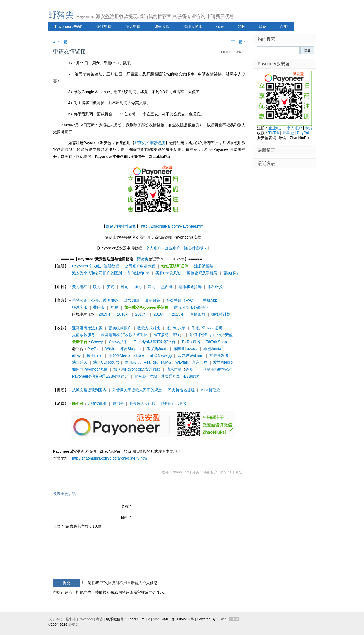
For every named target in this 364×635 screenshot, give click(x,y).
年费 (114, 307)
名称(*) (127, 506)
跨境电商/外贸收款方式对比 (124, 335)
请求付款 (174, 369)
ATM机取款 (210, 390)
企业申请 (104, 27)
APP (284, 27)
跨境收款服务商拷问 (191, 307)
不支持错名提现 (181, 390)
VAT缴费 (161, 335)
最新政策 (153, 300)
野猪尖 (61, 15)
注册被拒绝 (204, 266)
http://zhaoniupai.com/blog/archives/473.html (110, 458)
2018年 (123, 314)
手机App (210, 300)
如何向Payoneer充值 (90, 369)
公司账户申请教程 (140, 266)
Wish (110, 349)
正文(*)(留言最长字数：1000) (78, 526)
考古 (100, 619)
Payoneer (86, 619)
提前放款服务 (84, 335)
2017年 (142, 314)
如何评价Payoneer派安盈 (211, 335)
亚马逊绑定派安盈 (87, 328)
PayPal (93, 349)
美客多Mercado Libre (126, 355)
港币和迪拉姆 (190, 287)
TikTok (274, 133)
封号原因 (131, 300)
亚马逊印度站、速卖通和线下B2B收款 (167, 376)
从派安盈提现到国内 (89, 390)
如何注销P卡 (138, 273)
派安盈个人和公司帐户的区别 (97, 273)
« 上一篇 (60, 42)
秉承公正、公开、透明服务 (95, 300)
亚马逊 (288, 133)
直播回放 (198, 314)
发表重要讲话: (65, 494)
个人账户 (153, 248)
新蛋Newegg (161, 355)
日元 (124, 287)
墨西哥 (167, 287)
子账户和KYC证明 (207, 328)
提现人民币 (193, 27)
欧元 (97, 287)
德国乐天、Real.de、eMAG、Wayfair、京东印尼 (166, 362)
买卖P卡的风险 (168, 273)
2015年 (178, 314)
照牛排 (71, 619)
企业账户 (173, 248)
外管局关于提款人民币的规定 (137, 390)
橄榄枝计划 (221, 314)
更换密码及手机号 (202, 273)
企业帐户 (276, 128)
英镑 (111, 287)
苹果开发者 (219, 355)
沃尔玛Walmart (191, 355)
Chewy (97, 342)
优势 (220, 27)
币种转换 (215, 287)
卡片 (309, 128)
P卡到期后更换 (174, 404)
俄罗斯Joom (157, 349)
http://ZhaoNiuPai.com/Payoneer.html (173, 226)
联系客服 (80, 307)
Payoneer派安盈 (69, 27)
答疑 (262, 27)
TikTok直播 (191, 342)
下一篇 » (238, 42)
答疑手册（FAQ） (182, 300)
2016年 (160, 314)
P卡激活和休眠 (142, 404)
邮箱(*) (127, 517)
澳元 (152, 287)
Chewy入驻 (118, 342)
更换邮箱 (231, 273)
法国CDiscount (106, 362)
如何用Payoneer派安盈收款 (137, 369)
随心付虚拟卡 (196, 248)
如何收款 (162, 27)
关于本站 (55, 619)
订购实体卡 (97, 404)
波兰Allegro (223, 362)
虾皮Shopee (130, 349)
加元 (138, 287)
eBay (76, 355)
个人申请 (133, 27)
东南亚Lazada (185, 349)
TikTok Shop (216, 342)
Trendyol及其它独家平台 (155, 342)
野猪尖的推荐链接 (150, 143)
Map (156, 619)
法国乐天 (80, 362)
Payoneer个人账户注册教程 (96, 266)
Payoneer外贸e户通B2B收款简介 (100, 376)
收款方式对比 (149, 328)
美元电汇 (80, 287)
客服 (241, 27)
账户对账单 (176, 328)
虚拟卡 (118, 404)
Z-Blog (221, 619)
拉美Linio (94, 355)
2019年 (105, 314)
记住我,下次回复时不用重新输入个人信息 (123, 583)
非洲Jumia (212, 349)
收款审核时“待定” (217, 369)
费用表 (99, 307)
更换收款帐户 (120, 328)
